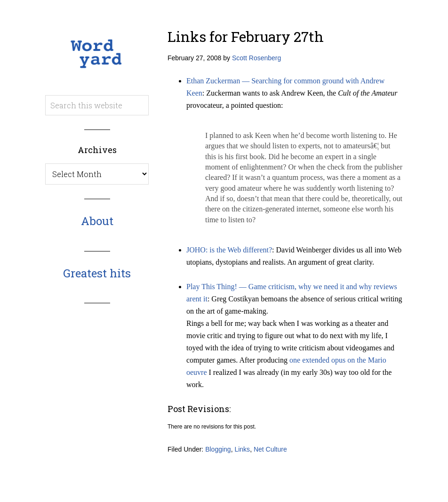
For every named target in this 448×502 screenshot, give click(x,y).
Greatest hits (97, 273)
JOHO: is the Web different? (229, 250)
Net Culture (270, 449)
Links (242, 449)
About (97, 221)
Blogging (218, 449)
